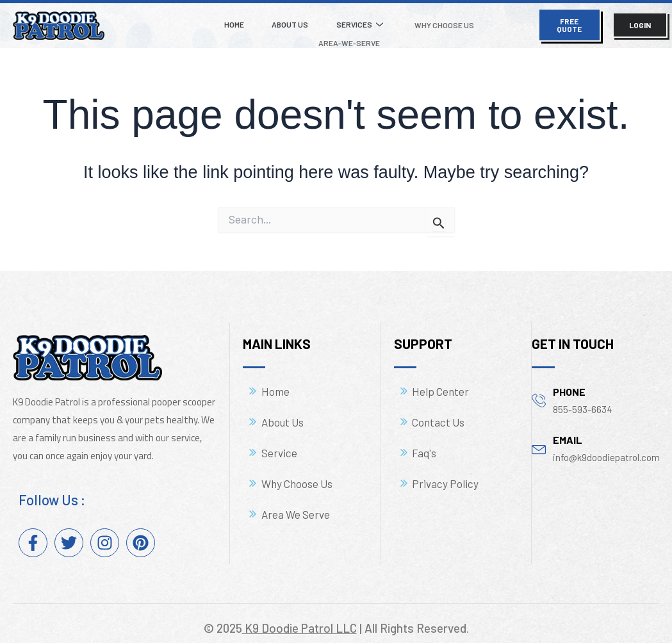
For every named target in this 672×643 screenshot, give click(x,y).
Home (212, 20)
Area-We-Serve (481, 21)
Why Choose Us (400, 21)
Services (323, 21)
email (568, 432)
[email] (539, 440)
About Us (260, 20)
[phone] (539, 392)
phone (569, 384)
